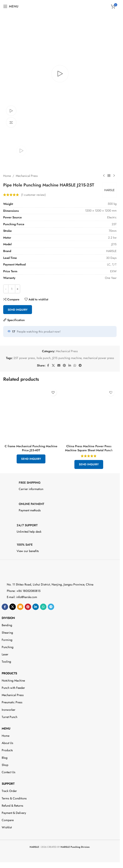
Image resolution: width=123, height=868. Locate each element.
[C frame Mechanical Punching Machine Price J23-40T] (31, 414)
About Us (7, 743)
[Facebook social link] (48, 366)
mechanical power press (99, 358)
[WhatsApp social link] (75, 366)
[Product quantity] (12, 289)
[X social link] (53, 366)
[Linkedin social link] (70, 366)
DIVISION (8, 618)
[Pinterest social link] (64, 366)
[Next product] (114, 176)
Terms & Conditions (14, 798)
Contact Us (9, 772)
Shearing (7, 633)
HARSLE (109, 190)
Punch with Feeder (13, 688)
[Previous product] (104, 176)
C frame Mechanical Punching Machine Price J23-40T (31, 448)
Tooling (6, 662)
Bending (7, 625)
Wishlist (7, 827)
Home (7, 176)
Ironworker (9, 710)
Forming (7, 640)
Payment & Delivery (14, 813)
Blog (5, 758)
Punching (8, 647)
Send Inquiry (18, 309)
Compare (8, 820)
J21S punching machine (67, 358)
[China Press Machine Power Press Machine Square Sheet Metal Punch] (89, 414)
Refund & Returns (12, 806)
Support (8, 784)
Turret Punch (9, 717)
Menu (6, 728)
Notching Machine (13, 681)
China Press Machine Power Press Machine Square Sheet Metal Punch (89, 448)
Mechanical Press (27, 176)
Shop (5, 765)
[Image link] (20, 573)
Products (9, 673)
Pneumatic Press (12, 702)
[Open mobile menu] (11, 6)
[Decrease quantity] (6, 289)
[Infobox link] (60, 487)
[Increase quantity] (18, 289)
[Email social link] (59, 366)
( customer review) (33, 195)
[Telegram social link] (80, 366)
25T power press (24, 358)
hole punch (44, 358)
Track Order (9, 791)
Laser (5, 654)
